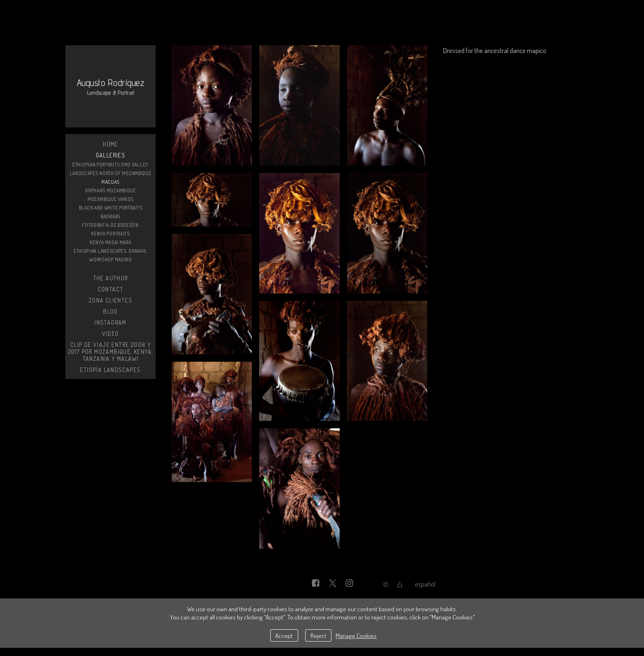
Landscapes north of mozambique (111, 173)
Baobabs (110, 216)
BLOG (110, 311)
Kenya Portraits (110, 234)
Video (111, 334)
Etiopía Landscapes (110, 370)
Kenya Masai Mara (110, 242)
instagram (110, 322)
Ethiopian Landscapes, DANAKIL (110, 251)
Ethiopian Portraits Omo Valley (110, 165)
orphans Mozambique (110, 191)
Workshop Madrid (110, 260)
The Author (111, 278)
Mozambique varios (110, 199)
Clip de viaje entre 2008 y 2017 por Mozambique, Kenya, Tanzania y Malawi (111, 352)
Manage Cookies (356, 635)
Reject (319, 635)
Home (110, 144)
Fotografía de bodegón (110, 225)
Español (425, 584)
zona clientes (110, 300)
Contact (111, 289)
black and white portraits (111, 208)
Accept (284, 635)
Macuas (110, 182)
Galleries (111, 155)
